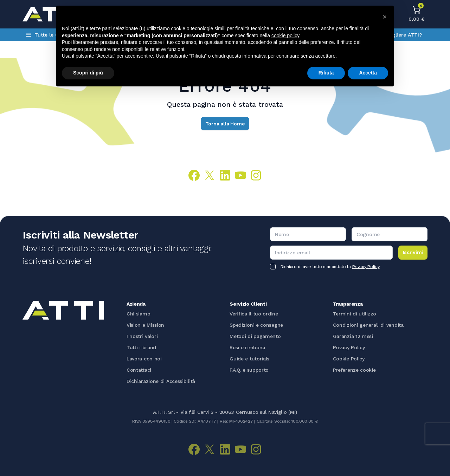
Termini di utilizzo (355, 314)
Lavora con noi (144, 359)
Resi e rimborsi (247, 347)
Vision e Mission (145, 325)
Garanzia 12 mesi (353, 336)
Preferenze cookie (354, 370)
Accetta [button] (368, 73)
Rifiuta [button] (326, 73)
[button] (385, 17)
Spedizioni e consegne (256, 325)
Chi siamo (138, 314)
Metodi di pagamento (255, 336)
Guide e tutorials (249, 359)
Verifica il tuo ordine (254, 314)
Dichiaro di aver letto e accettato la (330, 267)
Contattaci (139, 370)
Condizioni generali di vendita (368, 325)
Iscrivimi (413, 252)
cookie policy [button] (285, 35)
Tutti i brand (141, 347)
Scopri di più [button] (88, 73)
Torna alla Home (225, 124)
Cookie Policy (349, 359)
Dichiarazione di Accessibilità (161, 381)
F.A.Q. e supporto (249, 370)
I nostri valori (142, 336)
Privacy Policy (366, 267)
